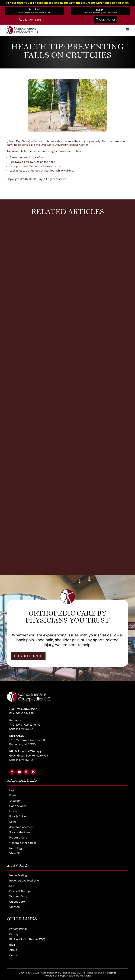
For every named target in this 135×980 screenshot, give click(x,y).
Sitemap (111, 973)
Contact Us (106, 20)
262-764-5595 (30, 20)
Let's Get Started (28, 656)
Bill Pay (34, 9)
